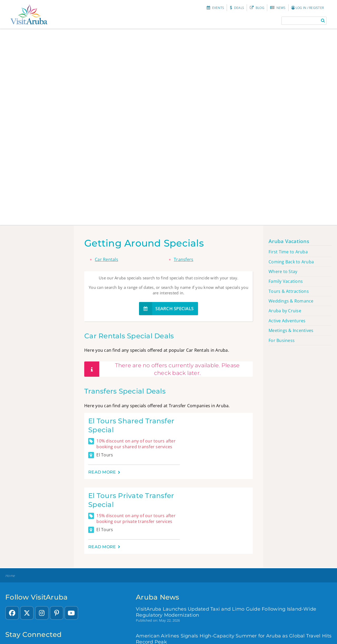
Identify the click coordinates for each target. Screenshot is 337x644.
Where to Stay (283, 271)
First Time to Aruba (288, 252)
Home (10, 576)
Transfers (184, 259)
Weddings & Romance (291, 301)
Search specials (166, 309)
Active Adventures (287, 321)
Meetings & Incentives (291, 330)
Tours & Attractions (289, 291)
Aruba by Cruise (285, 311)
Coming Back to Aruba (291, 262)
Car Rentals (106, 259)
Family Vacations (286, 281)
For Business (282, 340)
